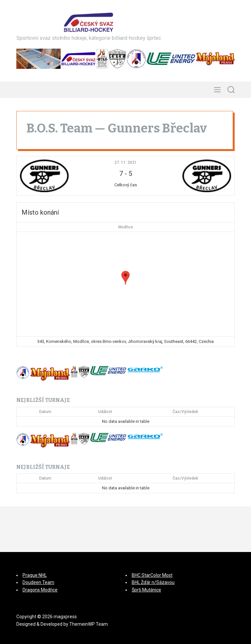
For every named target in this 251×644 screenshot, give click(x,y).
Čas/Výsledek (185, 412)
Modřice (126, 227)
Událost (105, 412)
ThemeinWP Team (89, 624)
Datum (45, 412)
